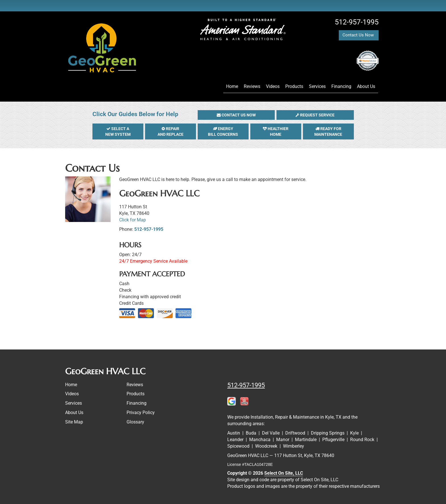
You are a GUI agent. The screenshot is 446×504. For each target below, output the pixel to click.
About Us (366, 86)
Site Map (74, 422)
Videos (273, 86)
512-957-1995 (149, 229)
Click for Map (133, 220)
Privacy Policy (141, 413)
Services (317, 86)
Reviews (252, 86)
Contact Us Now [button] (359, 35)
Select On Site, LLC (284, 473)
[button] (236, 115)
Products (294, 86)
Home (232, 86)
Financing (341, 86)
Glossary (135, 422)
